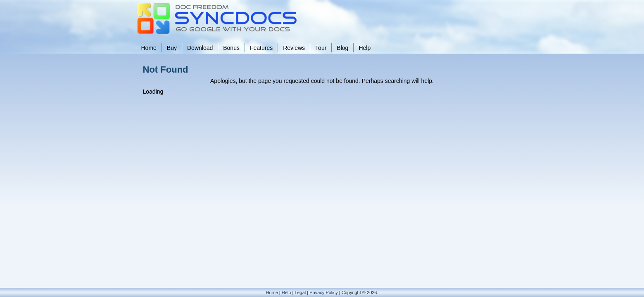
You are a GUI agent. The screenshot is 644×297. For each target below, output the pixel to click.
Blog (342, 48)
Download (200, 48)
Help (365, 48)
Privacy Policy (323, 292)
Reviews (294, 48)
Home (149, 48)
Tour (321, 48)
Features (261, 48)
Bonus (231, 48)
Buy (172, 48)
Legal (300, 292)
